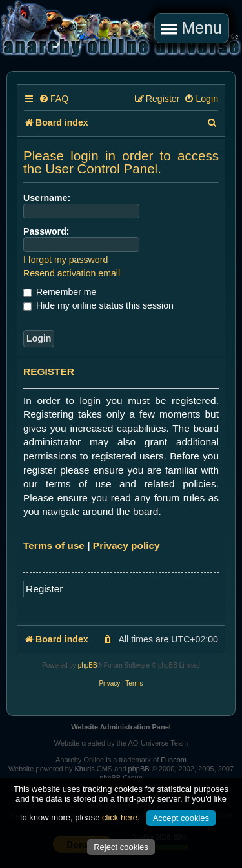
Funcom (174, 760)
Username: (47, 198)
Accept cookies (181, 818)
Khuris (84, 769)
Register (44, 589)
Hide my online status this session (98, 305)
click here (120, 817)
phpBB (88, 665)
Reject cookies (121, 847)
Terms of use (54, 545)
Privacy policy (126, 545)
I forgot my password (66, 260)
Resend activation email (72, 273)
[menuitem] (54, 99)
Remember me (60, 292)
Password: (46, 231)
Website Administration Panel (121, 727)
